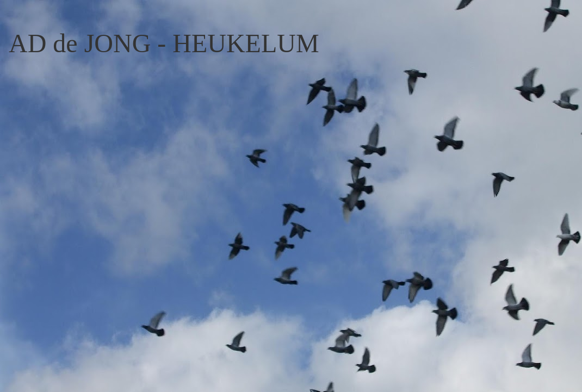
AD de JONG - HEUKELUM (164, 43)
